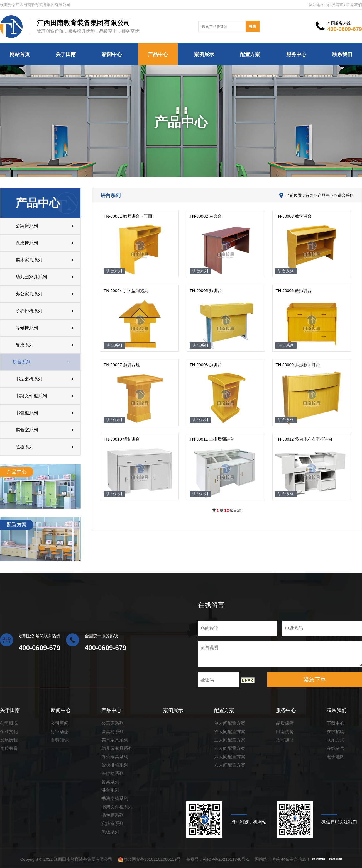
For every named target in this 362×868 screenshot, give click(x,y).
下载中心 (336, 723)
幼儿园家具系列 (117, 748)
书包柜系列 (112, 815)
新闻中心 (112, 54)
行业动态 (60, 732)
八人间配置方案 (230, 765)
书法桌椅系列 (115, 798)
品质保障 (285, 723)
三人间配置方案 (230, 740)
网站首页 (20, 54)
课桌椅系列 (112, 732)
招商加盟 (285, 740)
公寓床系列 (112, 723)
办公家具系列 (115, 757)
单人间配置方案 (230, 723)
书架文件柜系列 (117, 807)
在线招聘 (336, 732)
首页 (309, 195)
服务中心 (296, 54)
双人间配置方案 (230, 732)
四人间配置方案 (230, 748)
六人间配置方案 (230, 757)
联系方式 (336, 740)
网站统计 (263, 859)
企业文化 (9, 732)
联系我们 (354, 5)
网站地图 (317, 5)
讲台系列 (110, 790)
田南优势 (285, 732)
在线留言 (335, 5)
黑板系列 (110, 832)
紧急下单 (315, 680)
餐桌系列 (110, 782)
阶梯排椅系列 (115, 765)
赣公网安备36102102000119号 (152, 859)
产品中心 (158, 54)
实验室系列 (112, 824)
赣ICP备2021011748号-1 (226, 859)
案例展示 (204, 54)
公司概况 (9, 723)
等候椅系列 (112, 773)
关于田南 (66, 54)
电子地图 (336, 757)
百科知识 (60, 740)
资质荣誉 (9, 748)
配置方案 (250, 54)
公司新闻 (60, 723)
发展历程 (9, 740)
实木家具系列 (115, 740)
